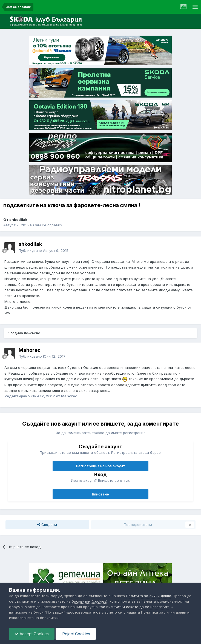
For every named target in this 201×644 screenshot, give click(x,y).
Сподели (47, 525)
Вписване (100, 494)
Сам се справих (48, 225)
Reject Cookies (76, 634)
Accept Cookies (32, 634)
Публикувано (44, 250)
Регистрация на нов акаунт (101, 466)
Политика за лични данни (149, 596)
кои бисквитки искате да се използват (134, 607)
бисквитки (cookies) (90, 601)
